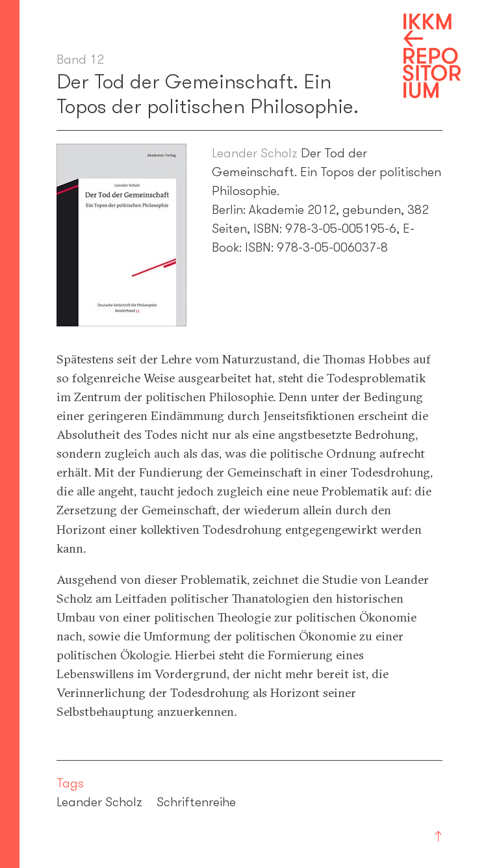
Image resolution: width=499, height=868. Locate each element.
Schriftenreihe (196, 802)
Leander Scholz (255, 153)
